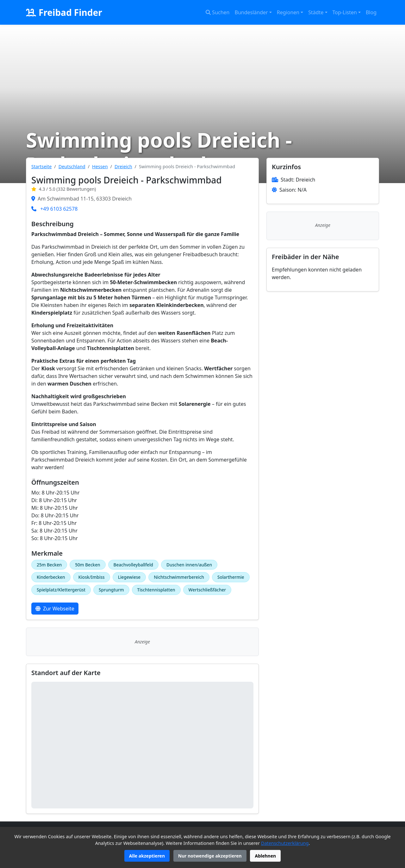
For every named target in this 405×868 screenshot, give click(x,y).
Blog (371, 12)
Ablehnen (265, 856)
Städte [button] (316, 12)
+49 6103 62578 (59, 209)
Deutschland (72, 166)
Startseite (41, 166)
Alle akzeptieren (147, 856)
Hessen (100, 166)
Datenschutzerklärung (285, 843)
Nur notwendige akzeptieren (210, 856)
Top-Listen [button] (345, 12)
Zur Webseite (55, 609)
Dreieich (123, 166)
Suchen (218, 12)
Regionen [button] (288, 12)
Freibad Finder (64, 12)
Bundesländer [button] (251, 12)
